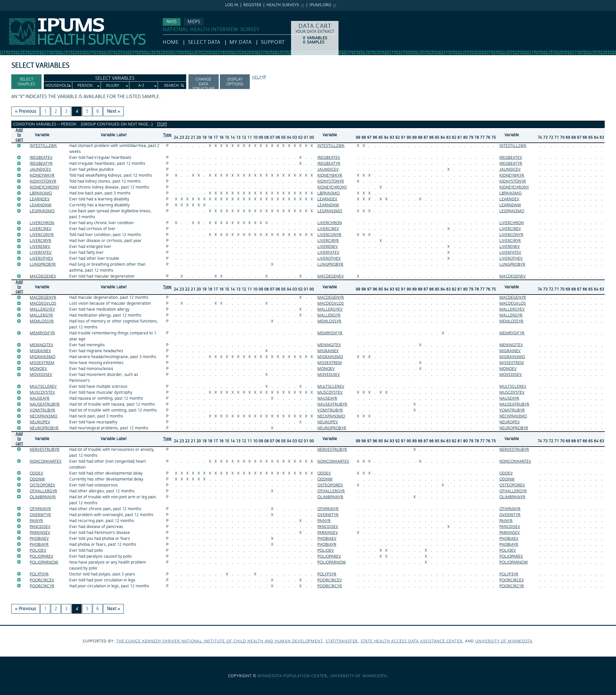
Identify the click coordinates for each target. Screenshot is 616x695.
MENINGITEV (42, 345)
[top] (162, 124)
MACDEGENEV (43, 276)
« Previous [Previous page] (26, 111)
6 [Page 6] (98, 111)
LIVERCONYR (42, 235)
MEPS (194, 22)
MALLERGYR (41, 315)
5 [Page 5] (87, 111)
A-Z (141, 86)
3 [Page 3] (66, 111)
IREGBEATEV (41, 158)
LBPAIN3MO (41, 193)
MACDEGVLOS (43, 304)
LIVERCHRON (42, 223)
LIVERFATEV (41, 253)
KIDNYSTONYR (43, 181)
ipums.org (320, 5)
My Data (240, 42)
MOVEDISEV (41, 375)
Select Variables (115, 78)
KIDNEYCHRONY (45, 187)
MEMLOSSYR (42, 321)
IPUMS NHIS (12, 14)
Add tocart (19, 135)
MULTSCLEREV (43, 387)
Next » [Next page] (113, 111)
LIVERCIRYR (40, 241)
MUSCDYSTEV (42, 393)
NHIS (172, 22)
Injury (113, 86)
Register (252, 5)
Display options (235, 82)
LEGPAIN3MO (42, 211)
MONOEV (38, 369)
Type (167, 135)
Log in (232, 5)
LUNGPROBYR (43, 265)
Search (171, 86)
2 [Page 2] (56, 111)
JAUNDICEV (40, 170)
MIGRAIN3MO (43, 357)
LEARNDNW (41, 205)
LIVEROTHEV (41, 259)
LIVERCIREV (41, 229)
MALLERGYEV (42, 309)
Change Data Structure (204, 83)
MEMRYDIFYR (42, 333)
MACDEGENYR (43, 298)
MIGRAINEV (40, 351)
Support (273, 42)
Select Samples (26, 82)
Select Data (204, 42)
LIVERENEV (40, 247)
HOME (171, 42)
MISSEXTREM (42, 363)
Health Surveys (283, 5)
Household (58, 86)
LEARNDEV (40, 199)
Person (85, 86)
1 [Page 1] (45, 111)
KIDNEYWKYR (42, 176)
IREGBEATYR (41, 164)
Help (257, 77)
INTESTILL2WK (43, 146)
